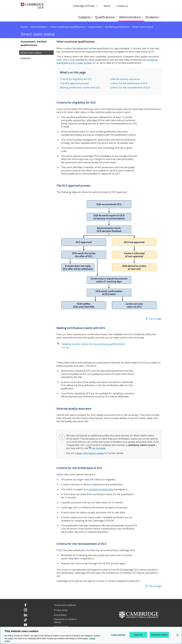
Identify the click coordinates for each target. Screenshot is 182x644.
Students (152, 17)
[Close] (177, 635)
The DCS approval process (74, 83)
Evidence (25, 58)
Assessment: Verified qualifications (33, 43)
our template (99, 448)
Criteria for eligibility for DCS (76, 79)
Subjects (84, 17)
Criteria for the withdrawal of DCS (129, 83)
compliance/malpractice (101, 489)
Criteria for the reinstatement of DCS (130, 87)
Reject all (138, 635)
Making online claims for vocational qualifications (93, 344)
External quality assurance (125, 79)
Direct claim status (31, 53)
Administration (130, 17)
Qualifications (105, 17)
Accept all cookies (159, 635)
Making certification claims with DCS (80, 87)
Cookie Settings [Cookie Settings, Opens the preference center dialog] (118, 635)
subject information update (89, 453)
